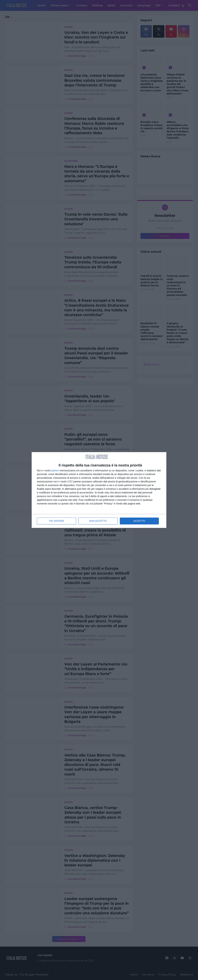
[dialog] (99, 490)
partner (55, 470)
